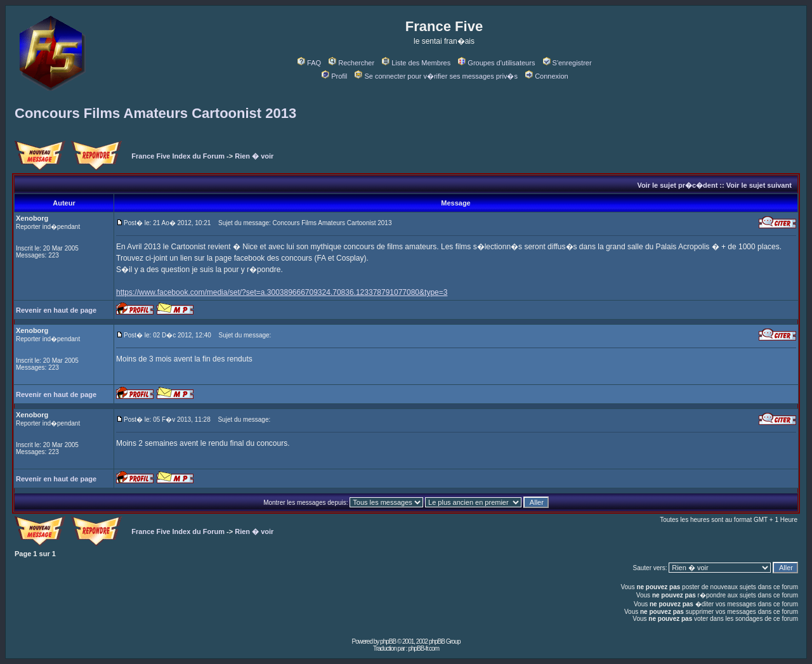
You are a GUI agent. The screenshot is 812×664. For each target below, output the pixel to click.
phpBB (388, 641)
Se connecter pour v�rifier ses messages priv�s (436, 76)
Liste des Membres (416, 63)
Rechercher (351, 63)
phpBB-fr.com (423, 648)
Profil (334, 76)
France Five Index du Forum (178, 156)
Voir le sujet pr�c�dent (677, 185)
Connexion (547, 76)
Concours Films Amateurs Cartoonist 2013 (155, 113)
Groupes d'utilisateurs (496, 63)
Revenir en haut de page (56, 310)
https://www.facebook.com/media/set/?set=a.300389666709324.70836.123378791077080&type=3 (282, 292)
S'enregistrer (567, 63)
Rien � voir (254, 156)
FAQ (309, 63)
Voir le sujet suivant (759, 185)
